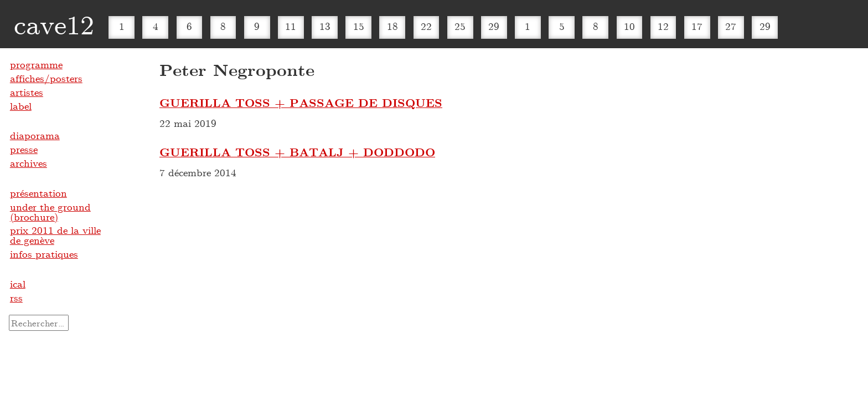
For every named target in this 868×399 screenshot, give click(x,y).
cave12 (54, 24)
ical (18, 284)
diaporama (35, 135)
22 (426, 26)
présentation (38, 193)
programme (36, 64)
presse (24, 149)
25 (460, 26)
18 (392, 26)
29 (494, 26)
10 (629, 26)
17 (697, 26)
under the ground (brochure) (50, 212)
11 (291, 26)
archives (29, 163)
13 (325, 26)
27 (731, 26)
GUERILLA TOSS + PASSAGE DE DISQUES (301, 103)
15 (359, 26)
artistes (27, 92)
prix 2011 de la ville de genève (55, 235)
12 (663, 26)
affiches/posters (46, 78)
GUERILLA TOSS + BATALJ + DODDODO (297, 152)
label (21, 106)
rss (16, 298)
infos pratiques (44, 254)
